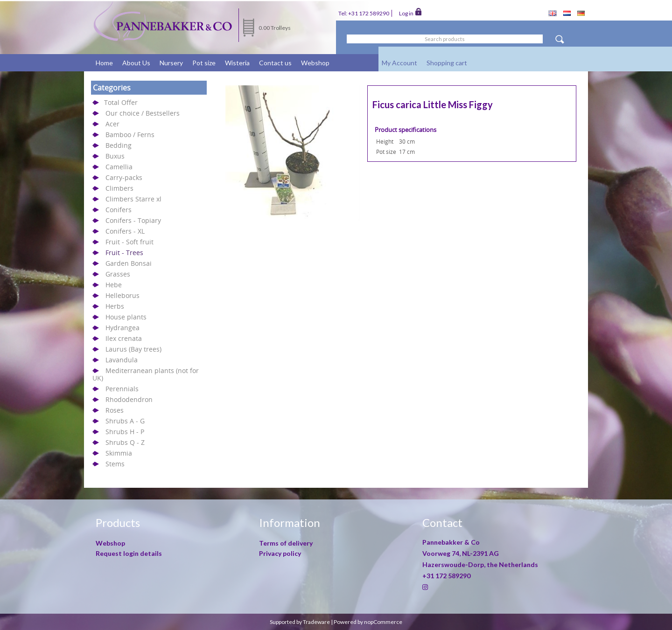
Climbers (119, 188)
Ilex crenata (124, 338)
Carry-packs (124, 177)
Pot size (204, 63)
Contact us (275, 63)
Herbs (115, 306)
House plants (126, 317)
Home (104, 63)
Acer (112, 124)
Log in (410, 13)
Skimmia (119, 453)
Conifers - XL (125, 231)
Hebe (114, 285)
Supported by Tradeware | (302, 622)
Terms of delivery (286, 543)
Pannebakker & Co (452, 542)
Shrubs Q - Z (125, 442)
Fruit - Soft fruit (129, 242)
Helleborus (122, 295)
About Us (136, 63)
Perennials (122, 389)
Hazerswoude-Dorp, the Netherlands (480, 564)
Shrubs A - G (125, 421)
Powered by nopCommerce (368, 622)
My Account (399, 63)
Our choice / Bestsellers (143, 113)
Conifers (119, 210)
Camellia (119, 167)
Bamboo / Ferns (130, 135)
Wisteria (237, 63)
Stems (115, 464)
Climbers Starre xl (133, 199)
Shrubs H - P (125, 432)
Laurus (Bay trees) (133, 349)
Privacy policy (280, 553)
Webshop (315, 63)
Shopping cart (447, 63)
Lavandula (122, 360)
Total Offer (121, 102)
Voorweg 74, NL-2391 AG (461, 553)
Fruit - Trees (124, 253)
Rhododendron (129, 399)
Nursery (171, 63)
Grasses (118, 274)
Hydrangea (122, 328)
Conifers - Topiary (133, 220)
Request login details (129, 553)
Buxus (115, 156)
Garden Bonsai (129, 263)
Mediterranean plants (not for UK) (146, 374)
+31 (446, 576)
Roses (115, 410)
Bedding (119, 145)
